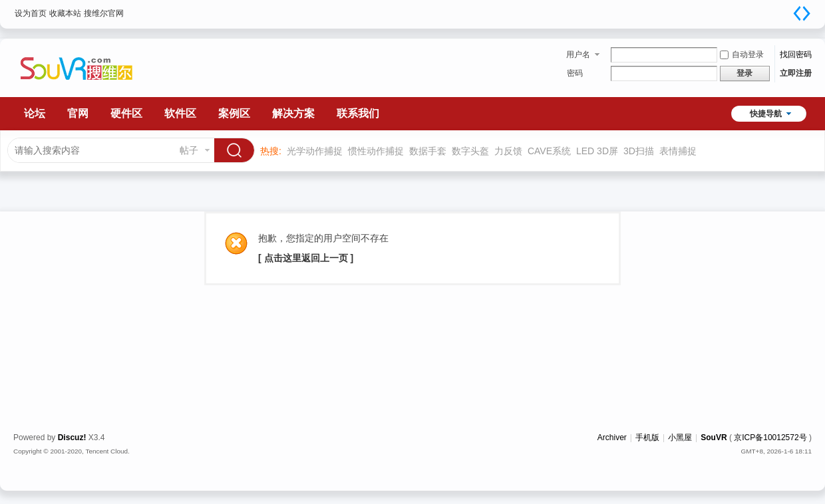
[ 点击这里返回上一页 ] (306, 258)
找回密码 (796, 55)
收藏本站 (65, 13)
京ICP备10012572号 (770, 438)
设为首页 (31, 13)
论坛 (35, 113)
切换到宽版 (802, 13)
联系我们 (358, 113)
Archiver (612, 438)
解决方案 (293, 113)
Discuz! (72, 438)
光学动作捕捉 (315, 151)
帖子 (189, 150)
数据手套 (428, 151)
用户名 (578, 55)
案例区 (234, 113)
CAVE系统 (549, 151)
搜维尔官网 (104, 13)
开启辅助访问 (788, 9)
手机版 (647, 438)
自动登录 (742, 55)
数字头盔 (470, 151)
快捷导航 (766, 114)
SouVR (714, 438)
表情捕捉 (678, 151)
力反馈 (508, 151)
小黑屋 (680, 438)
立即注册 (796, 73)
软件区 (180, 113)
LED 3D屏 (597, 151)
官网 (78, 113)
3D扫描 (639, 151)
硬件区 (126, 113)
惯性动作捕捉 (376, 151)
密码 (575, 73)
